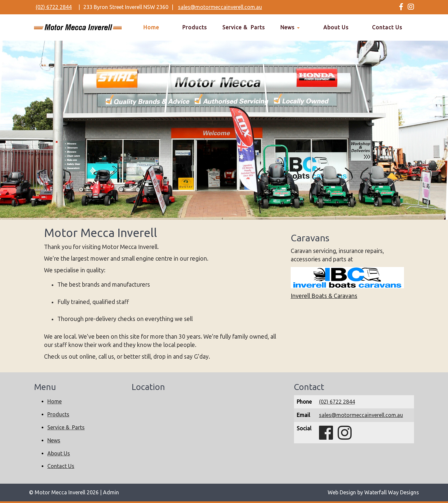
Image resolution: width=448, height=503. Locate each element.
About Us (336, 27)
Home (151, 27)
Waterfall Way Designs (392, 492)
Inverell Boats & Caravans (324, 296)
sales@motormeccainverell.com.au (220, 7)
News (290, 27)
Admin (111, 492)
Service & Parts (244, 27)
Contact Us (387, 27)
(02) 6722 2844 (54, 7)
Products (195, 27)
